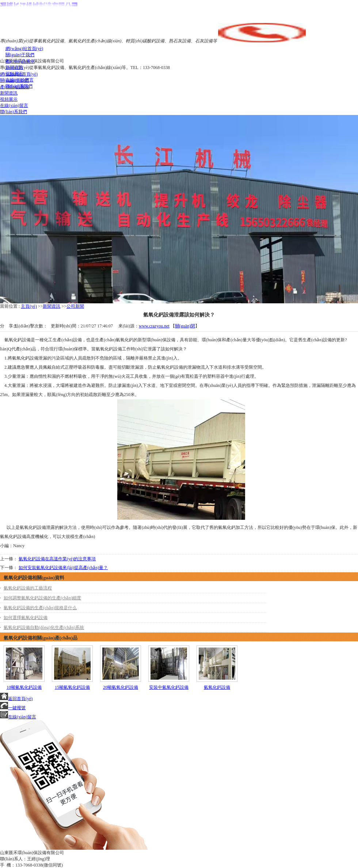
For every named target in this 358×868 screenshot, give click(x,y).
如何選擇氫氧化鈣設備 (26, 618)
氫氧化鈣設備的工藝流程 (28, 588)
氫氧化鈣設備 (217, 687)
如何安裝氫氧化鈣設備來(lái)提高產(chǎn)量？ (63, 568)
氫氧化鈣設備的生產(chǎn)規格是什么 (40, 608)
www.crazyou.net (154, 326)
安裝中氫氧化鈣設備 (169, 687)
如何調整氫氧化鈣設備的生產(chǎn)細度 (42, 598)
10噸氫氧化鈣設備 (24, 687)
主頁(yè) (29, 306)
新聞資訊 (52, 306)
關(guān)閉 (185, 326)
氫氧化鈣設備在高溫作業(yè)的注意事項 (57, 559)
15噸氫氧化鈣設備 (72, 687)
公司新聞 (75, 306)
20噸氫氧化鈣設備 (121, 687)
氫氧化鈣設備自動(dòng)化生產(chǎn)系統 (44, 627)
